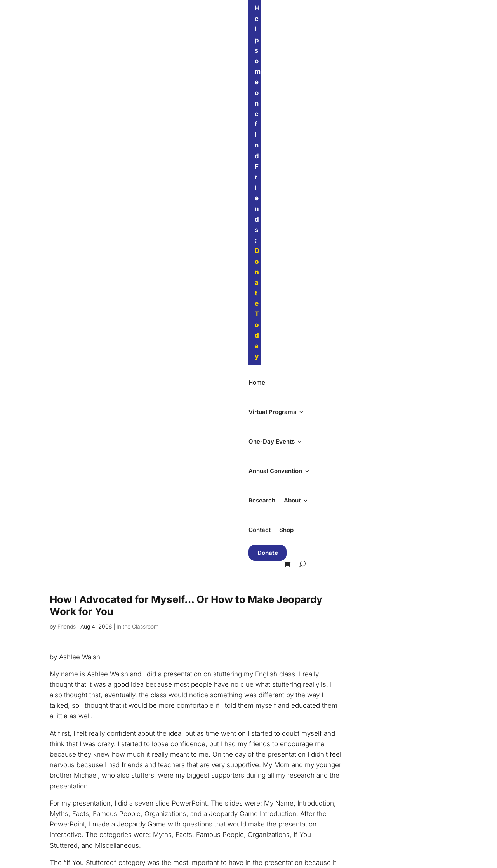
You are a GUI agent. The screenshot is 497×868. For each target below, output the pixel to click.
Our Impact (275, 744)
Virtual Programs (154, 34)
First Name (280, 585)
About (371, 34)
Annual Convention (284, 34)
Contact (406, 34)
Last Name (280, 616)
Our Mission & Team (288, 731)
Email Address (286, 553)
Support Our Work (400, 748)
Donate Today (293, 8)
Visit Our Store (280, 807)
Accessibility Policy (287, 769)
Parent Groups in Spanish (191, 832)
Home (114, 34)
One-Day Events (218, 34)
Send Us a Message (288, 820)
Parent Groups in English (190, 820)
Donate (124, 57)
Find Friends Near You (408, 718)
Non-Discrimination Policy (297, 756)
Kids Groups (172, 783)
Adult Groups (174, 807)
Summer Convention (184, 744)
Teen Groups (173, 795)
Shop (433, 34)
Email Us (272, 832)
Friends (67, 131)
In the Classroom (137, 131)
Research (340, 34)
